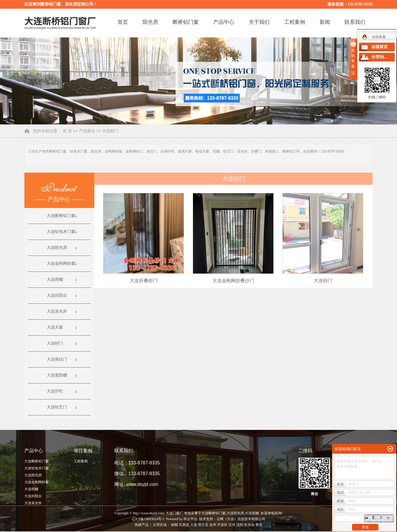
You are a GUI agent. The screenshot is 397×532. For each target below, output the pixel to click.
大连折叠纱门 (144, 281)
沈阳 (240, 525)
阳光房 (150, 22)
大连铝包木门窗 (61, 232)
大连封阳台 (57, 295)
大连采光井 (57, 311)
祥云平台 (190, 519)
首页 (123, 22)
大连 (194, 525)
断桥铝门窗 (186, 22)
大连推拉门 (57, 359)
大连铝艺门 (57, 407)
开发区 (222, 525)
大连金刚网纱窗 (61, 264)
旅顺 (174, 525)
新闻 (325, 22)
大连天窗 (55, 327)
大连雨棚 (55, 279)
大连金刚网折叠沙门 (233, 281)
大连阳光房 (57, 248)
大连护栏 (55, 391)
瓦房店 (184, 525)
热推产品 (142, 525)
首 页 (67, 131)
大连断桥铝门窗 (61, 216)
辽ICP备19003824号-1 (148, 519)
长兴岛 (249, 525)
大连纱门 (110, 131)
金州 (213, 525)
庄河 (232, 525)
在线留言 (380, 47)
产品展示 (87, 131)
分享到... (379, 57)
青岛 (259, 525)
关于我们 (259, 22)
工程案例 (295, 22)
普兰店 (203, 525)
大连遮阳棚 (57, 375)
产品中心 (224, 22)
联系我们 (355, 22)
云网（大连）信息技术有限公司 (241, 519)
